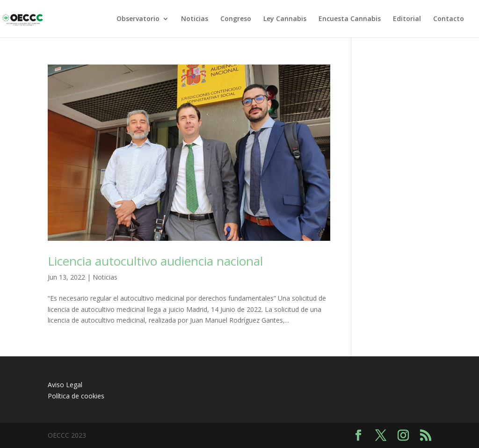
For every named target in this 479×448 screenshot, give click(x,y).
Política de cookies (76, 396)
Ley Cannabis (285, 19)
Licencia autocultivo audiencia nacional (155, 261)
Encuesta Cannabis (350, 19)
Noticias (195, 19)
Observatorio (138, 19)
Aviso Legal (65, 385)
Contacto (449, 19)
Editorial (407, 19)
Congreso (236, 19)
